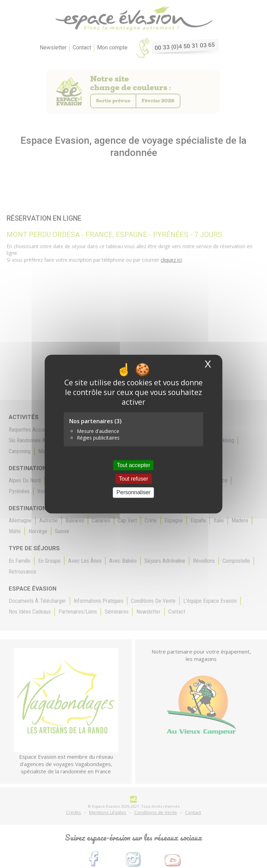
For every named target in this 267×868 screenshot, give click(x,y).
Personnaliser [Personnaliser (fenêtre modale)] (133, 493)
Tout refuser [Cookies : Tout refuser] (133, 479)
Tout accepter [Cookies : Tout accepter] (133, 465)
